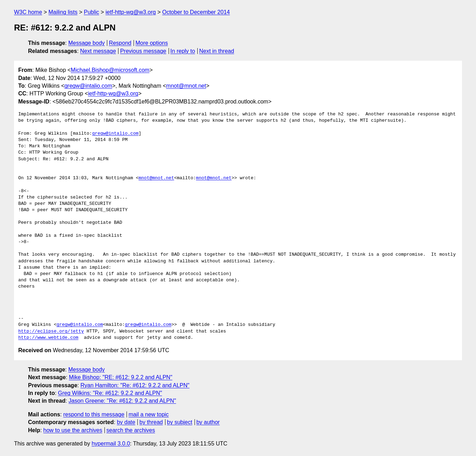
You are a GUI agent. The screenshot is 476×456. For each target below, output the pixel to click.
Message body (87, 43)
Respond (120, 43)
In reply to (183, 51)
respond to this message (94, 414)
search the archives (131, 430)
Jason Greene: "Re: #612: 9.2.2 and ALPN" (123, 401)
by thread (151, 422)
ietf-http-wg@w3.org (131, 12)
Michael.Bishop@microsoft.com (110, 70)
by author (208, 422)
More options (152, 43)
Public (91, 12)
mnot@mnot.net (186, 86)
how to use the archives (73, 430)
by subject (179, 422)
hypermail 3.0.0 (111, 444)
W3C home (28, 12)
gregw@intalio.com (88, 86)
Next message (98, 51)
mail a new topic (149, 414)
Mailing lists (63, 12)
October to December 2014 (196, 12)
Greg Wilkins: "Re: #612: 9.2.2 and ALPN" (110, 393)
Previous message (143, 51)
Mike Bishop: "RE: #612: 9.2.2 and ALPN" (121, 377)
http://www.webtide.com (48, 338)
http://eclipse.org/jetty (51, 331)
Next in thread (217, 51)
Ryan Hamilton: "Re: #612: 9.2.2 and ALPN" (135, 385)
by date (126, 422)
